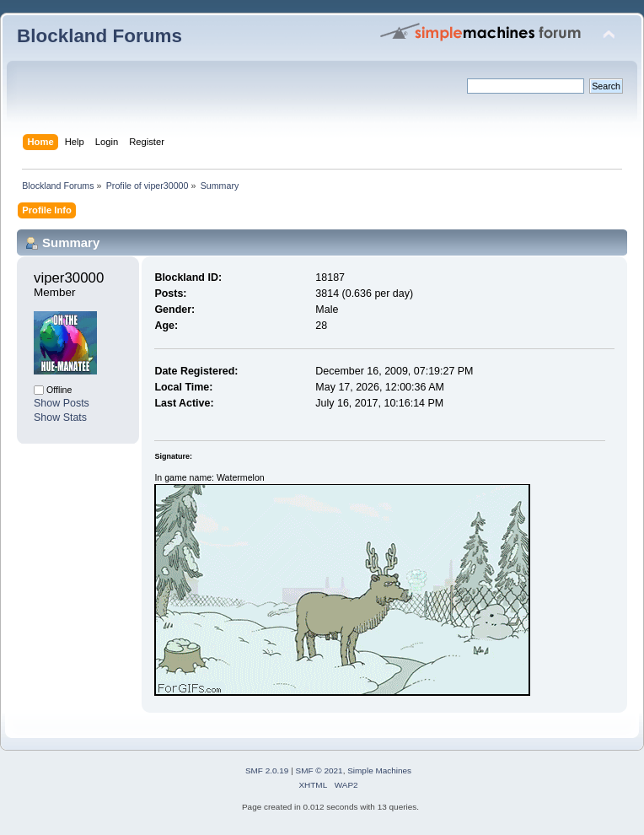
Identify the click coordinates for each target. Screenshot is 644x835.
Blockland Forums (99, 36)
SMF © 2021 (319, 770)
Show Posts (62, 403)
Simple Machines (379, 770)
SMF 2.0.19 (267, 770)
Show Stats (60, 417)
